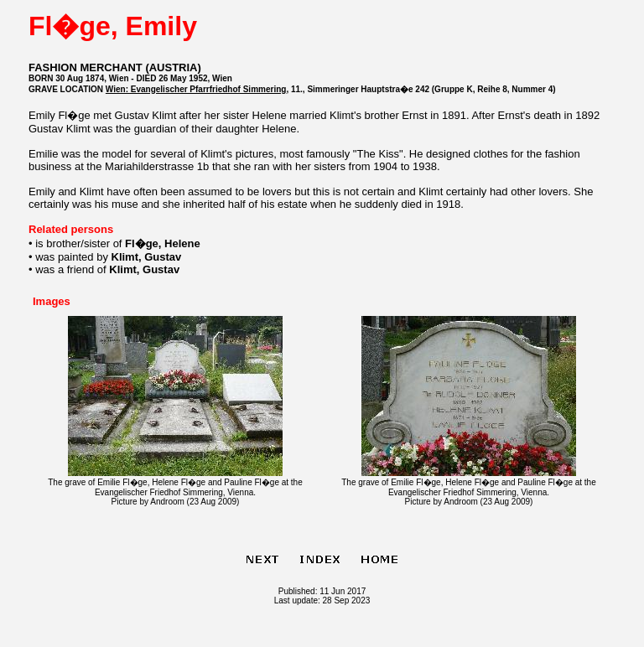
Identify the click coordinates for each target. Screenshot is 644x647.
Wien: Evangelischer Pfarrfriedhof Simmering (196, 89)
